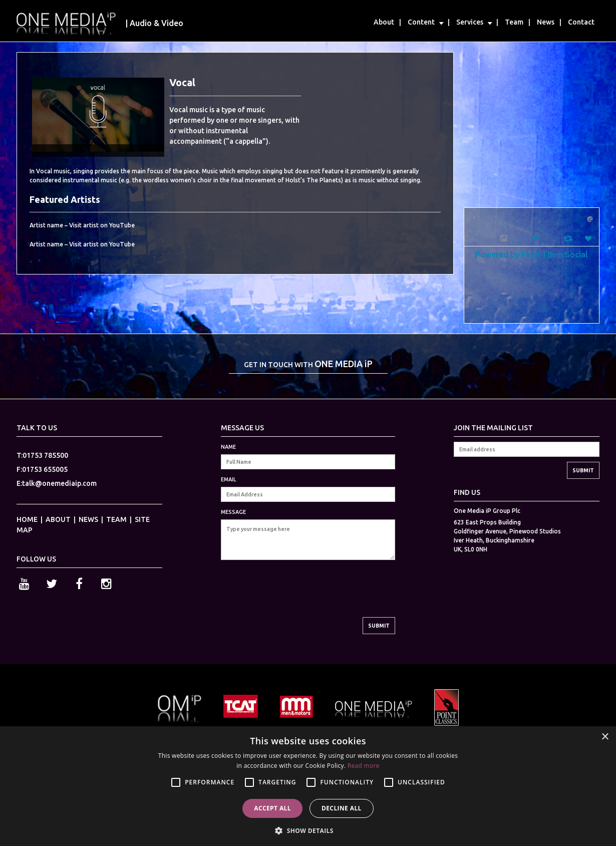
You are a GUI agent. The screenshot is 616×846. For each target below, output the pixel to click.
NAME (228, 447)
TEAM (116, 519)
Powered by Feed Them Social (532, 254)
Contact (581, 22)
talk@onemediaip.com (59, 483)
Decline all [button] (342, 808)
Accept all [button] (272, 808)
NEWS (88, 519)
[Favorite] (589, 239)
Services (470, 22)
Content (421, 22)
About (384, 22)
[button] (308, 830)
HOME (27, 519)
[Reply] (537, 238)
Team (514, 22)
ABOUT (58, 519)
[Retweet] (569, 238)
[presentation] (297, 598)
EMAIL (228, 479)
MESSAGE (233, 512)
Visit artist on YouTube (102, 225)
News (546, 22)
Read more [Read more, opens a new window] (364, 766)
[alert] (308, 786)
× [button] (605, 737)
